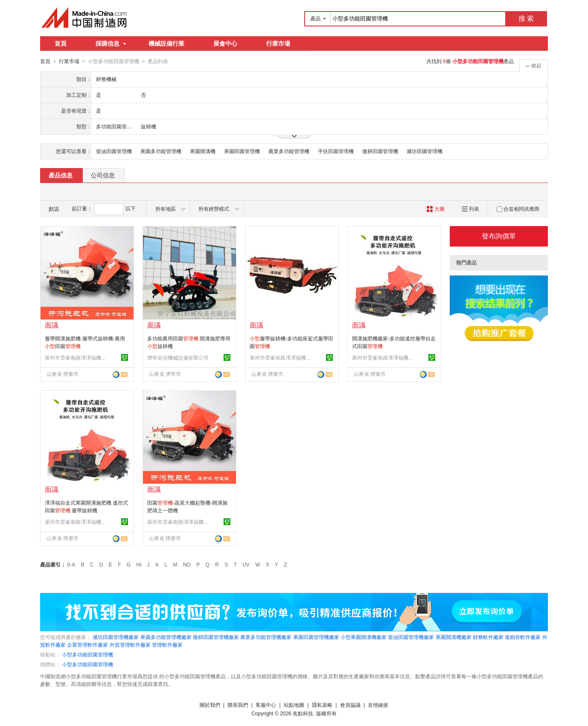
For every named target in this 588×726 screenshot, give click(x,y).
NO (187, 564)
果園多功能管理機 (161, 151)
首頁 (61, 44)
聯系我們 (238, 705)
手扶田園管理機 (336, 151)
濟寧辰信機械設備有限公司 (178, 357)
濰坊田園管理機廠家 (116, 637)
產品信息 (61, 175)
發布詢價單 (499, 236)
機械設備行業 (166, 44)
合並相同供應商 (518, 209)
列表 (470, 209)
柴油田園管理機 (114, 151)
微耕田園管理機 (380, 151)
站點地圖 (294, 705)
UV (246, 564)
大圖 (435, 209)
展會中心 (225, 44)
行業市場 (278, 44)
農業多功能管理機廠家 (266, 637)
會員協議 (350, 705)
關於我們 (210, 705)
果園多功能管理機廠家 (166, 637)
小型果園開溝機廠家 (364, 637)
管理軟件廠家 (167, 645)
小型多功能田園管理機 (87, 654)
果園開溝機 (203, 151)
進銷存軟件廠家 (523, 637)
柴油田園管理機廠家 (411, 637)
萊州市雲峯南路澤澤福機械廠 (77, 357)
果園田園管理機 (242, 151)
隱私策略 (322, 705)
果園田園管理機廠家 (316, 637)
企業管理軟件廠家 (87, 645)
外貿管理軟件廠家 (130, 645)
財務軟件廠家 (488, 637)
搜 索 (526, 19)
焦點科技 (303, 713)
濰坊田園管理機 (425, 151)
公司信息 (103, 175)
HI (139, 564)
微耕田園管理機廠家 (216, 637)
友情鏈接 (378, 705)
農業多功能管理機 (289, 151)
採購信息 (111, 44)
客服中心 (266, 705)
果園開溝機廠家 (454, 637)
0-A (71, 564)
